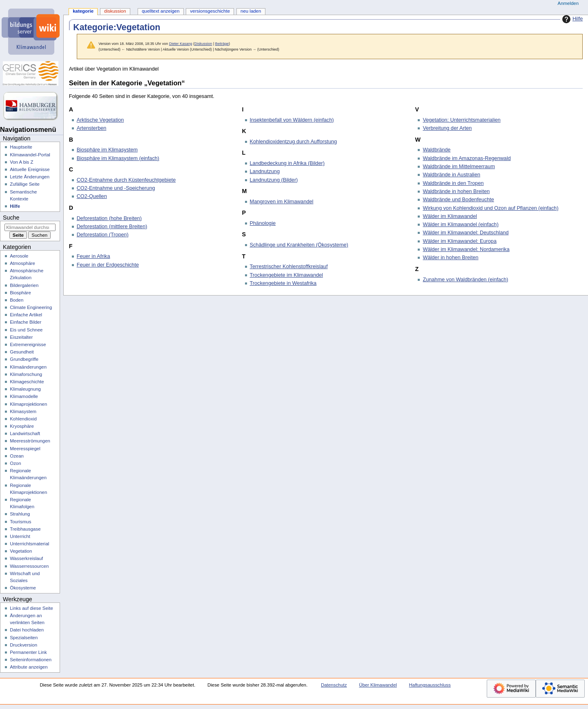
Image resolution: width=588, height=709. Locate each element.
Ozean (17, 456)
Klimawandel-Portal (30, 155)
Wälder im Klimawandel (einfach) (460, 224)
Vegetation (21, 551)
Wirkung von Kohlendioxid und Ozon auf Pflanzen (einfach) (490, 208)
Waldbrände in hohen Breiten (456, 191)
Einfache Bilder (26, 322)
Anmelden (568, 3)
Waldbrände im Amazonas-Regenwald (467, 158)
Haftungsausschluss (430, 685)
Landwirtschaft (25, 433)
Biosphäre (20, 293)
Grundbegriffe (24, 359)
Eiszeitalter (21, 337)
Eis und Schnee (26, 330)
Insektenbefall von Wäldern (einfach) (292, 120)
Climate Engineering (31, 307)
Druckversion (23, 645)
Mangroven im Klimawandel (282, 202)
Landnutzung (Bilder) (274, 180)
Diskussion (203, 44)
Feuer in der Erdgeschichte (108, 265)
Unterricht (20, 536)
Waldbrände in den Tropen (453, 183)
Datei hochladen (27, 630)
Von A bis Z (21, 162)
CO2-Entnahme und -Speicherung (116, 188)
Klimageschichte (27, 382)
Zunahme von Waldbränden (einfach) (465, 280)
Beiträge (222, 44)
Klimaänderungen (28, 367)
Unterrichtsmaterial (29, 544)
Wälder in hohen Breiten (450, 258)
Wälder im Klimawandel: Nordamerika (466, 249)
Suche (11, 218)
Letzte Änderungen (30, 177)
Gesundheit (22, 352)
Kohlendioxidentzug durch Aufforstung (294, 142)
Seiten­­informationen (31, 660)
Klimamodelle (24, 396)
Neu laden (251, 11)
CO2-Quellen (92, 196)
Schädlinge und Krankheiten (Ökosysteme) (299, 245)
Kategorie (83, 11)
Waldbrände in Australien (451, 175)
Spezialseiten (24, 638)
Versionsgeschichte (210, 11)
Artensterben (92, 128)
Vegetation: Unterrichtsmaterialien (461, 120)
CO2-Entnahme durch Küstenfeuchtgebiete (126, 180)
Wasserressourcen (29, 566)
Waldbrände (437, 150)
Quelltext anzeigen (160, 11)
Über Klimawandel (378, 685)
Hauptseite (21, 147)
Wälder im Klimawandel (450, 216)
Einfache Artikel (26, 315)
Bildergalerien (24, 285)
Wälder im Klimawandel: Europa (460, 241)
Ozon (15, 463)
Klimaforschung (26, 374)
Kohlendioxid (23, 419)
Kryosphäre (22, 426)
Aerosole (19, 256)
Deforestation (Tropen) (103, 235)
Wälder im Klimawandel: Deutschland (465, 233)
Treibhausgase (25, 529)
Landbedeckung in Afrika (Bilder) (287, 163)
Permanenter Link (28, 652)
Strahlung (20, 514)
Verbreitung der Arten (447, 128)
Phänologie (263, 223)
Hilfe (571, 19)
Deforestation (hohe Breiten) (109, 218)
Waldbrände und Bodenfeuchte (458, 200)
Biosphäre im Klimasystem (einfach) (118, 158)
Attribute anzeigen (29, 667)
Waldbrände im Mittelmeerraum (459, 167)
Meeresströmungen (30, 441)
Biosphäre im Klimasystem (107, 150)
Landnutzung (265, 171)
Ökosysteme (23, 588)
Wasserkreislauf (26, 558)
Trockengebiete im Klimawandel (286, 275)
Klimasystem (23, 411)
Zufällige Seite (25, 184)
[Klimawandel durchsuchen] (30, 227)
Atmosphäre (22, 263)
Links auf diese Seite (31, 608)
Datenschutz (334, 685)
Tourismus (20, 522)
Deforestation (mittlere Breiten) (112, 227)
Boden (17, 300)
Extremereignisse (28, 344)
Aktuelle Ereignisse (30, 169)
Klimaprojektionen (28, 404)
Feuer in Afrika (94, 256)
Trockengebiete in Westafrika (283, 283)
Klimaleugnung (25, 389)
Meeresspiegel (25, 449)
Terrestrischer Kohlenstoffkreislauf (289, 267)
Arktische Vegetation (100, 120)
